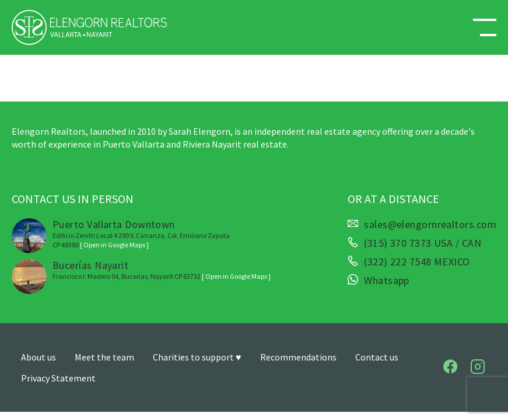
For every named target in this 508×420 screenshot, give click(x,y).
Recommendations (298, 357)
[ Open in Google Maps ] (114, 245)
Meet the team (104, 357)
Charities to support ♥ (197, 357)
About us (38, 357)
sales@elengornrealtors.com (430, 225)
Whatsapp (387, 281)
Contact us (377, 357)
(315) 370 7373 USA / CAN (423, 243)
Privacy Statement (58, 378)
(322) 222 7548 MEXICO (417, 262)
